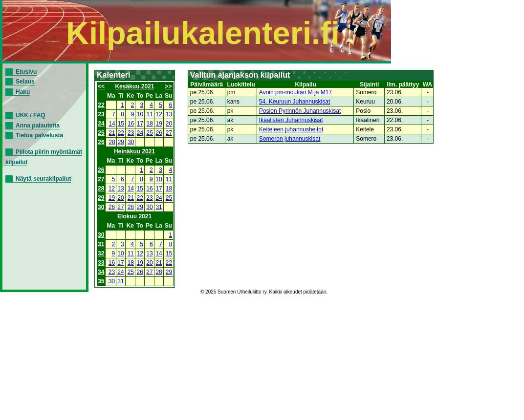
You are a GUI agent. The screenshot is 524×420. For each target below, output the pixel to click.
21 (112, 133)
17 (140, 124)
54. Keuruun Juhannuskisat (295, 102)
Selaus (25, 82)
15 (121, 124)
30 (131, 142)
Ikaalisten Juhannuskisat (291, 120)
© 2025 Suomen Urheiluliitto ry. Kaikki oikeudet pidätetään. (264, 292)
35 (101, 281)
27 (169, 133)
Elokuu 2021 (134, 216)
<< (101, 86)
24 (101, 124)
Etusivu (26, 72)
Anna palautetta (38, 126)
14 (112, 124)
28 (112, 142)
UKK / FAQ (31, 115)
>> (169, 86)
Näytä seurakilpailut (43, 179)
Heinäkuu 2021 (134, 151)
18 (150, 124)
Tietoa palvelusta (39, 135)
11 (150, 114)
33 (101, 263)
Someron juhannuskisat (290, 139)
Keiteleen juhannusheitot (291, 129)
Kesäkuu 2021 (134, 86)
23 (101, 114)
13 (169, 114)
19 (159, 124)
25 (101, 133)
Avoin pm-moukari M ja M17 (295, 92)
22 (101, 105)
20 (169, 124)
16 (131, 124)
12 (159, 114)
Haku (23, 92)
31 (159, 207)
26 (159, 133)
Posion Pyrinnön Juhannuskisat (300, 111)
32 (101, 253)
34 (101, 272)
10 (140, 114)
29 (121, 142)
